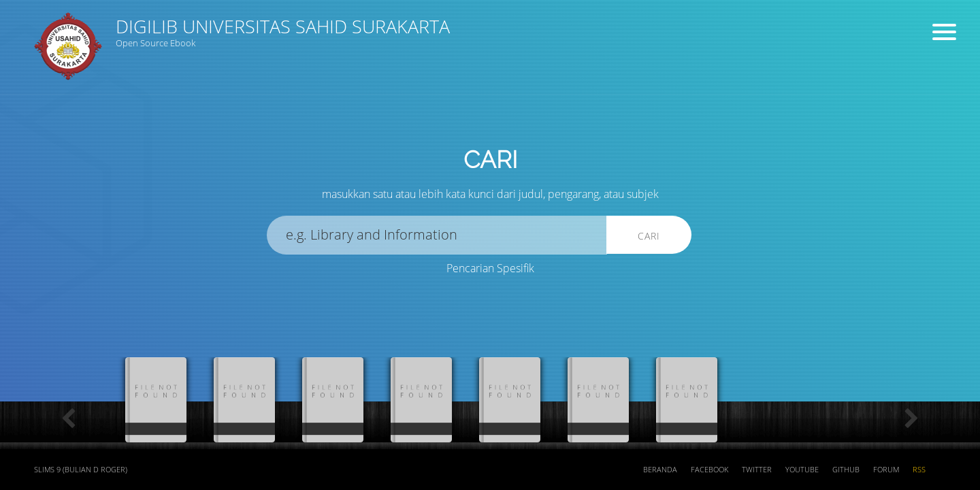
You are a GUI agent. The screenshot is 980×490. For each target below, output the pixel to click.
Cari (649, 236)
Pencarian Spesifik (490, 268)
